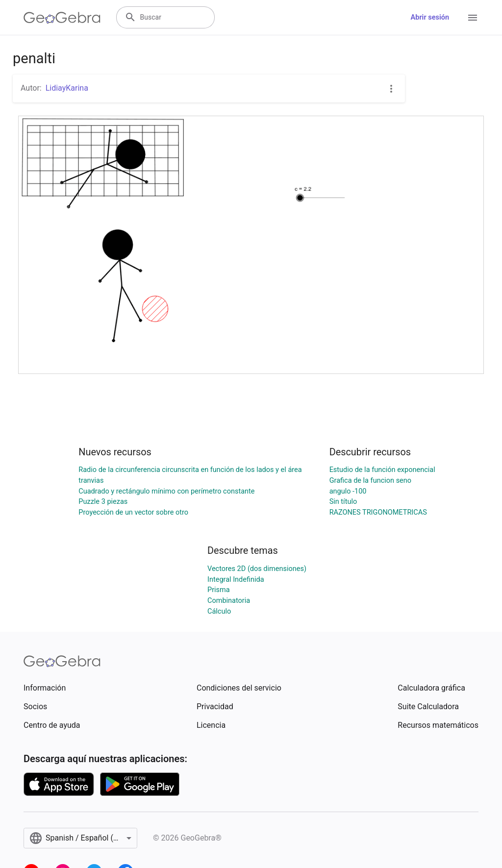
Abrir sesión (430, 17)
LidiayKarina (67, 88)
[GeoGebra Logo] (62, 18)
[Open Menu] (473, 18)
